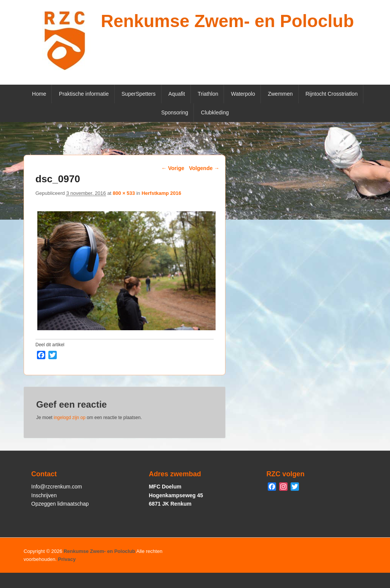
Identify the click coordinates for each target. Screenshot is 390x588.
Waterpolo (243, 94)
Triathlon (208, 94)
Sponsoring (175, 112)
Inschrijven (44, 495)
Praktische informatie (84, 94)
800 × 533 (124, 193)
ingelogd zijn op (70, 418)
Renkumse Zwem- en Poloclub (228, 21)
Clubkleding (215, 112)
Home (39, 94)
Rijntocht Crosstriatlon (332, 94)
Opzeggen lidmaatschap (60, 504)
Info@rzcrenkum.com (57, 487)
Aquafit (177, 94)
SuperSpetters (139, 94)
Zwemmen (280, 94)
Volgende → (204, 168)
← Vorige (173, 168)
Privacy (67, 559)
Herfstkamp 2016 (161, 193)
